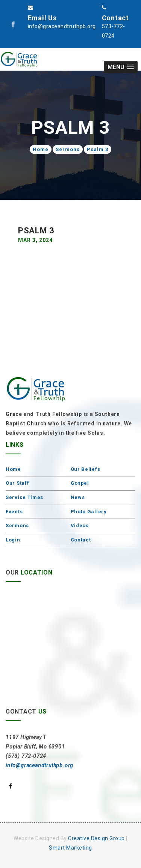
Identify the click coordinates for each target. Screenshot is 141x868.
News (78, 497)
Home (41, 149)
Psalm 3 (98, 149)
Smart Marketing (70, 848)
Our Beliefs (86, 469)
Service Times (24, 497)
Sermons (68, 149)
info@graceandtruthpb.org (39, 765)
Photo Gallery (89, 512)
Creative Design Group (96, 838)
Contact (81, 540)
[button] (121, 67)
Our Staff (17, 483)
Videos (80, 525)
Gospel (80, 483)
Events (14, 512)
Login (13, 540)
